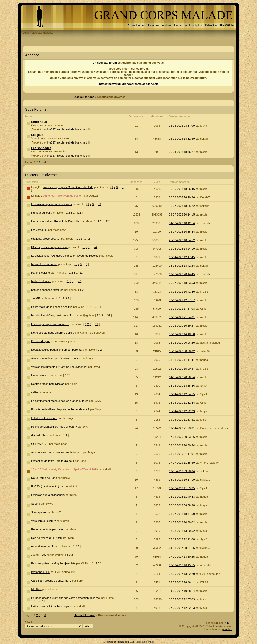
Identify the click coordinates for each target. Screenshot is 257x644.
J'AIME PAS (39, 555)
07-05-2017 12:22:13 (182, 608)
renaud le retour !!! (42, 546)
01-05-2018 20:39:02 (182, 522)
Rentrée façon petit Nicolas (48, 384)
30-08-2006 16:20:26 (182, 197)
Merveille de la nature (44, 264)
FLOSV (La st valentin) (45, 486)
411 (79, 213)
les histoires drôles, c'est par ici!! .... (53, 315)
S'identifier (210, 25)
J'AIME (36, 298)
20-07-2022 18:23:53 (182, 283)
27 (79, 281)
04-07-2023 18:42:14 (182, 223)
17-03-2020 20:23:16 (182, 437)
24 (95, 247)
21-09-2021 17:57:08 (182, 309)
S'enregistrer (39, 512)
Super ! (36, 504)
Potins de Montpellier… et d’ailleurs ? (54, 427)
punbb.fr (227, 629)
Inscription (196, 25)
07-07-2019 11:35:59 (182, 463)
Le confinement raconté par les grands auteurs (60, 401)
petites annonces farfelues (47, 290)
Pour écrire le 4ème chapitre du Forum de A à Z (60, 409)
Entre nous (39, 122)
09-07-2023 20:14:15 (182, 214)
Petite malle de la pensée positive (52, 307)
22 (107, 221)
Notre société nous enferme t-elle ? (53, 333)
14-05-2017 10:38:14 (182, 591)
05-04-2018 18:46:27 (182, 152)
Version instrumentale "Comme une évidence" (59, 367)
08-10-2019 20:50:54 (182, 445)
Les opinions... (40, 375)
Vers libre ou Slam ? (43, 521)
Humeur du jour (41, 213)
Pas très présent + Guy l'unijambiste (53, 563)
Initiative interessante (44, 418)
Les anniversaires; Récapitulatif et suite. (55, 221)
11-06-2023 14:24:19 (182, 249)
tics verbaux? (39, 230)
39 (109, 315)
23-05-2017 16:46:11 (182, 582)
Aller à (59, 625)
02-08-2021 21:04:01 (182, 317)
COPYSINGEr (40, 444)
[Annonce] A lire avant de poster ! (63, 196)
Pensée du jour (40, 341)
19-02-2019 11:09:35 (182, 488)
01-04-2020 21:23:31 (182, 428)
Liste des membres (160, 25)
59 (99, 204)
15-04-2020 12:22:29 (182, 411)
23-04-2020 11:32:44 (182, 403)
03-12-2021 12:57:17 (182, 300)
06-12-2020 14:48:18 (182, 334)
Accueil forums (137, 25)
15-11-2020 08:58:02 (182, 351)
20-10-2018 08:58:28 (182, 505)
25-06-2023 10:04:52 (182, 240)
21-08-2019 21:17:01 (182, 454)
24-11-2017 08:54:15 (182, 548)
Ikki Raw (36, 589)
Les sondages (41, 148)
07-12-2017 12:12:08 (182, 539)
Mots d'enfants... (41, 281)
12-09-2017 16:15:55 (182, 565)
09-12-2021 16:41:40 (182, 292)
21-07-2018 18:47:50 (182, 514)
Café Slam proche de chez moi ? (51, 581)
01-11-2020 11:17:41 (182, 360)
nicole (61, 129)
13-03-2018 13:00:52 (182, 531)
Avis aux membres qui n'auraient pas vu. (56, 358)
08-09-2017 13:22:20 (182, 574)
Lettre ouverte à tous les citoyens (51, 606)
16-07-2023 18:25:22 (182, 206)
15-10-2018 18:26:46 (182, 189)
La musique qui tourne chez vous (51, 204)
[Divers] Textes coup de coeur (49, 247)
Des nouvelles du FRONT (47, 538)
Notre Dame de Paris (44, 478)
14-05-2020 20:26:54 (182, 377)
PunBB (228, 623)
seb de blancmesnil (78, 129)
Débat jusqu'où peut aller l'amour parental (57, 350)
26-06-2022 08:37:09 (182, 126)
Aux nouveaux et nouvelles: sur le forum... (57, 452)
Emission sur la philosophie (48, 495)
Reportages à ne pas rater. (47, 529)
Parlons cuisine (41, 273)
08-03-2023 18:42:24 (182, 266)
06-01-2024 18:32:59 (182, 139)
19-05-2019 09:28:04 (182, 471)
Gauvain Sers (40, 435)
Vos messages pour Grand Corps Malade (68, 187)
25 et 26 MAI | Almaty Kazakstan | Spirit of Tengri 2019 (64, 469)
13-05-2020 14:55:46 (182, 386)
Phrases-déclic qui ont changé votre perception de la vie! (66, 598)
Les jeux (37, 135)
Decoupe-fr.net (145, 642)
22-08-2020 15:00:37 (182, 369)
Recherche (180, 25)
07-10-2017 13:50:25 (182, 557)
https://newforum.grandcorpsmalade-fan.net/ (128, 84)
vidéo (34, 392)
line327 (51, 129)
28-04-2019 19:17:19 (182, 480)
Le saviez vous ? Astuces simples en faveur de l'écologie (66, 256)
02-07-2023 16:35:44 (182, 232)
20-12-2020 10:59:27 (182, 326)
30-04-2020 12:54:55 (182, 394)
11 (81, 273)
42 (88, 239)
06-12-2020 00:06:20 (182, 343)
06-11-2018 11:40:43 (182, 497)
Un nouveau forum (105, 63)
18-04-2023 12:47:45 (182, 257)
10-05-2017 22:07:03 (182, 599)
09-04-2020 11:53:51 (182, 420)
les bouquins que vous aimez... (50, 324)
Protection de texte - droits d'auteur (53, 461)
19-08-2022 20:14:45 (182, 274)
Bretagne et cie (40, 572)
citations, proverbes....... (46, 239)
